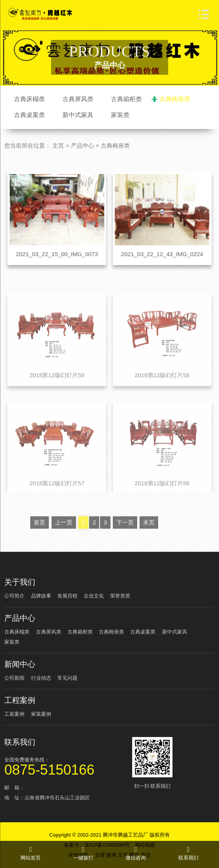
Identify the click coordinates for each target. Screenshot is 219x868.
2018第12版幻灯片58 (162, 400)
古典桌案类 (29, 115)
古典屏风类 (78, 99)
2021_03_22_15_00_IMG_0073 (57, 254)
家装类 (120, 115)
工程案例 (20, 700)
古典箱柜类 (126, 99)
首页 (40, 548)
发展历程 (67, 596)
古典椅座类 (175, 99)
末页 (149, 548)
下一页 (125, 548)
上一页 (64, 548)
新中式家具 (78, 115)
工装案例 (14, 714)
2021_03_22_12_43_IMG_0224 (162, 254)
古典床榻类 (29, 99)
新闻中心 (20, 664)
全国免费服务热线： (67, 766)
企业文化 (94, 596)
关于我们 (20, 582)
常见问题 (67, 678)
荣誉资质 (120, 596)
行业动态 (41, 678)
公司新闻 (14, 678)
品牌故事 (41, 596)
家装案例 (41, 714)
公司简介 (14, 596)
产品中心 (83, 146)
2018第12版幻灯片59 (57, 400)
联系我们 (20, 742)
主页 (58, 146)
